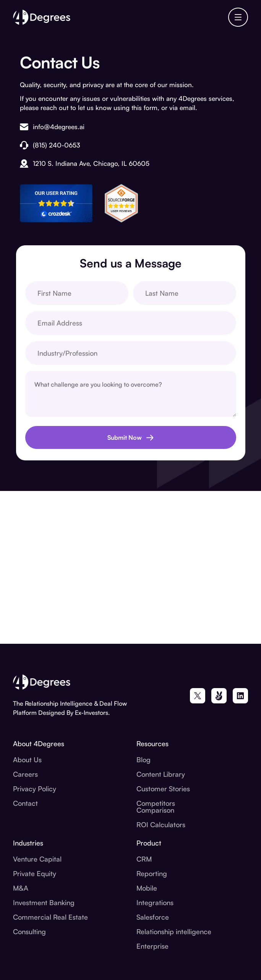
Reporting (152, 873)
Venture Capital (37, 859)
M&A (21, 888)
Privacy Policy (35, 789)
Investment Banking (44, 902)
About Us (27, 760)
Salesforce (153, 917)
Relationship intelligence (174, 931)
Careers (25, 774)
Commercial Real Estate (50, 917)
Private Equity (35, 873)
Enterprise (152, 946)
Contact (25, 803)
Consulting (29, 931)
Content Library (161, 774)
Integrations (155, 902)
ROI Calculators (161, 824)
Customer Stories (163, 789)
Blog (143, 760)
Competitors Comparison (156, 807)
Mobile (147, 888)
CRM (144, 859)
